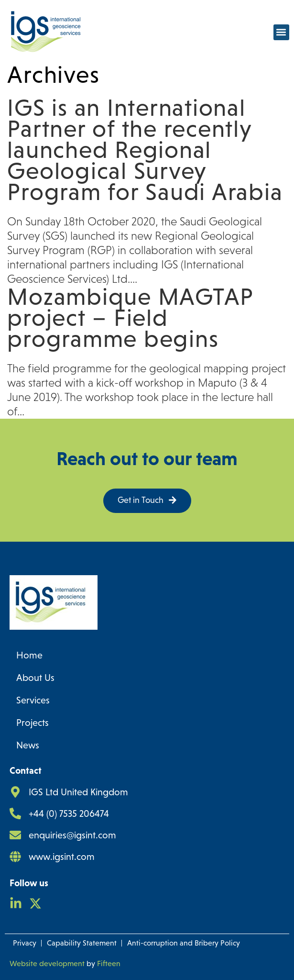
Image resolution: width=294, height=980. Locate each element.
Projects (33, 723)
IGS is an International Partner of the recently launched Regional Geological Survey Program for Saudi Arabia (145, 150)
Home (29, 655)
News (28, 745)
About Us (35, 678)
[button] (281, 32)
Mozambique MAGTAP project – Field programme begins (130, 318)
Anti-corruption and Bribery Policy (184, 943)
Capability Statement (82, 943)
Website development (47, 963)
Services (33, 700)
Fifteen (109, 963)
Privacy (25, 943)
